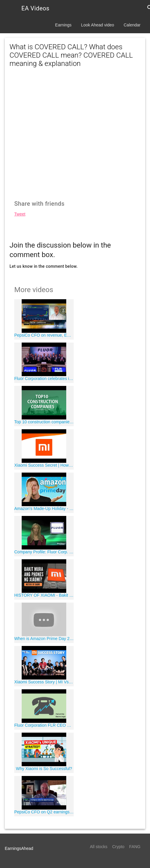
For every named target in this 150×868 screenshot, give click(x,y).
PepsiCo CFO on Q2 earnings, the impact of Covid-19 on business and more (44, 812)
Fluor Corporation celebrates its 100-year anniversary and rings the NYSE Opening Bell (44, 378)
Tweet (20, 214)
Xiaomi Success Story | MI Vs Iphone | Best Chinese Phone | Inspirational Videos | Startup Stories (44, 682)
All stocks (99, 847)
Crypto (118, 847)
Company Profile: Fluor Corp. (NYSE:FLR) (44, 552)
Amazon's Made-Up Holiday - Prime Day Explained (44, 509)
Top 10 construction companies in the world (44, 422)
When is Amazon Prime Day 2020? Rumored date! (44, 639)
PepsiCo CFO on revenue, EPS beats (44, 335)
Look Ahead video (98, 25)
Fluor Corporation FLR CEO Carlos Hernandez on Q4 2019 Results (44, 725)
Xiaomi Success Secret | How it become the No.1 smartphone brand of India (44, 465)
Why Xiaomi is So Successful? (44, 769)
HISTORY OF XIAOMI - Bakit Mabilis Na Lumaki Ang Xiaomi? (44, 595)
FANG (135, 847)
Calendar (132, 25)
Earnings (63, 25)
